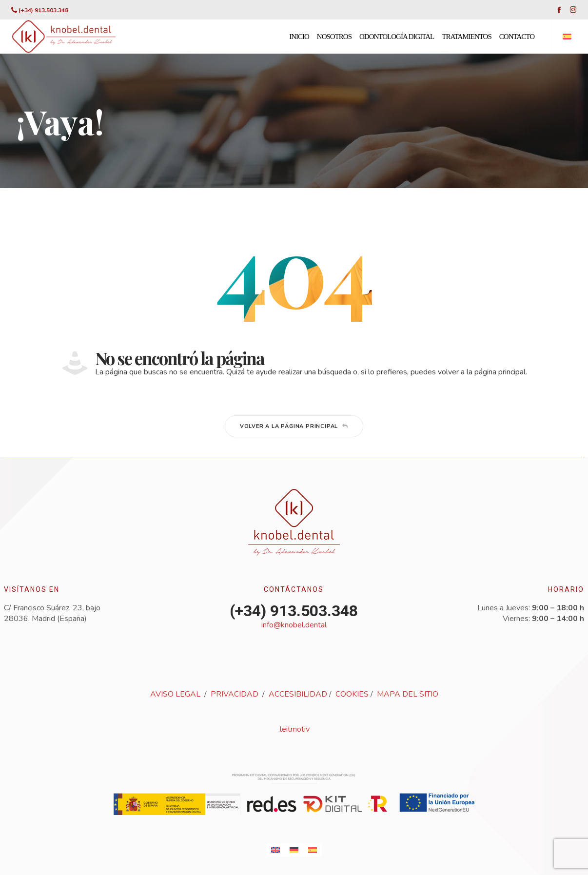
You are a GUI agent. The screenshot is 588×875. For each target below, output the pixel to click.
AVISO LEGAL (175, 694)
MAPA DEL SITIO (408, 694)
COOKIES (352, 694)
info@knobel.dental (294, 625)
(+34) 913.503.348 (43, 10)
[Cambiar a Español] (313, 850)
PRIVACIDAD (235, 694)
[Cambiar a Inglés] (275, 850)
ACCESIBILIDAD (298, 694)
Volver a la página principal (294, 426)
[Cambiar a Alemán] (294, 850)
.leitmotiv (294, 729)
